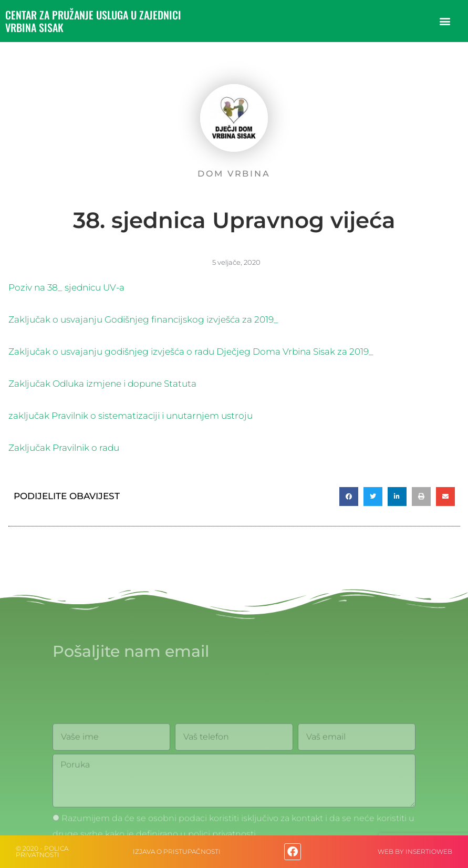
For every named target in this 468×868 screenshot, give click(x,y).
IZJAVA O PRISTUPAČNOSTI (177, 851)
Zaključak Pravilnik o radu (64, 448)
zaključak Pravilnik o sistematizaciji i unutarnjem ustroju (131, 416)
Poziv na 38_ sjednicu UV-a (66, 287)
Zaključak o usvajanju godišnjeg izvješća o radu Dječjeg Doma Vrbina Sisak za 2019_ (191, 352)
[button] (445, 21)
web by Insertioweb (415, 851)
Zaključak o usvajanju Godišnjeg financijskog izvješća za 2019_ (143, 319)
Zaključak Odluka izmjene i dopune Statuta (102, 384)
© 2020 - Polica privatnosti (42, 851)
